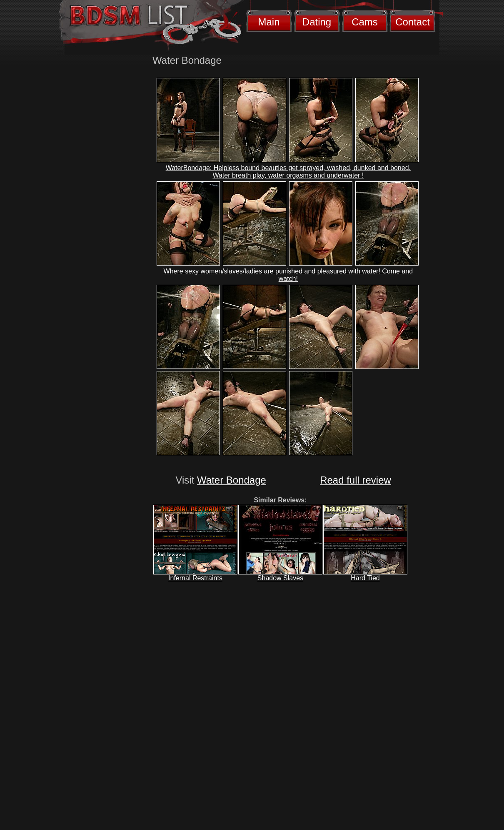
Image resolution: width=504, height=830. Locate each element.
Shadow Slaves (280, 578)
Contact (413, 22)
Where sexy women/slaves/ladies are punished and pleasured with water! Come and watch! (288, 275)
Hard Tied (365, 578)
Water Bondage (232, 480)
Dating (317, 22)
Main (269, 22)
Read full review (356, 480)
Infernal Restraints (195, 578)
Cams (365, 22)
